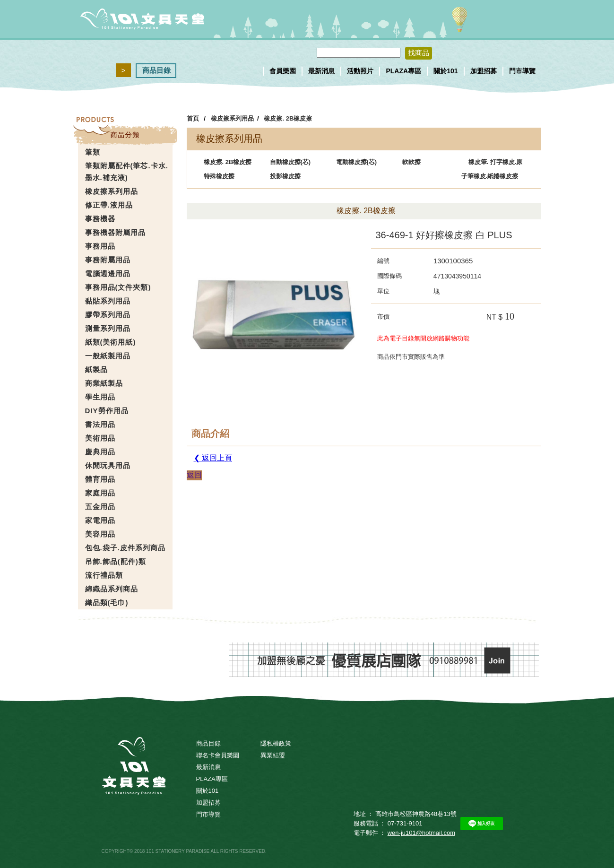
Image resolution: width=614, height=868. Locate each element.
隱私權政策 (276, 743)
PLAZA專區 (403, 71)
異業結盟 (273, 755)
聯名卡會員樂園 (218, 755)
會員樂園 (283, 71)
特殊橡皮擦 (219, 176)
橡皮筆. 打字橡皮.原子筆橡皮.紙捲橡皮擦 (492, 164)
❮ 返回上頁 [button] (213, 458)
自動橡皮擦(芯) (290, 162)
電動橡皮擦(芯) (357, 162)
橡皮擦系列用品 (232, 118)
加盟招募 (484, 71)
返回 (194, 475)
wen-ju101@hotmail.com (421, 833)
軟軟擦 (411, 162)
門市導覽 (522, 71)
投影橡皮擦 (285, 176)
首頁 (193, 118)
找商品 (419, 53)
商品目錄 (156, 70)
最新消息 (321, 71)
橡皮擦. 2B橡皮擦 (288, 118)
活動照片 (360, 71)
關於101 (445, 71)
